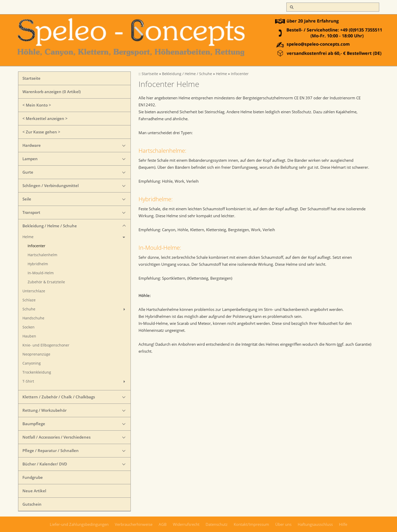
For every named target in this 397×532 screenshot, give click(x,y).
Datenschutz (217, 524)
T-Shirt (28, 381)
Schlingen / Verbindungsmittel (51, 186)
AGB (163, 524)
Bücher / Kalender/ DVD (45, 464)
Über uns (283, 524)
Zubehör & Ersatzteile (46, 282)
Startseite (31, 78)
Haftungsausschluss (315, 524)
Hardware (32, 145)
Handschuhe (33, 318)
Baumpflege (34, 424)
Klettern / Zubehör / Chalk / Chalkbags (59, 397)
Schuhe (29, 309)
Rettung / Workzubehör (44, 410)
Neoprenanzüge (36, 354)
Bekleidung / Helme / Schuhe (50, 226)
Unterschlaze (34, 291)
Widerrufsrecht (186, 524)
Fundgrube (33, 477)
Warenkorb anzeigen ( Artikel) (52, 92)
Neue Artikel (34, 491)
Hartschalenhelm (42, 255)
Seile (27, 199)
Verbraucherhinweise (134, 524)
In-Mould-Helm (41, 273)
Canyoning (32, 363)
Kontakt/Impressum (251, 524)
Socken (29, 327)
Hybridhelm (38, 264)
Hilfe (343, 524)
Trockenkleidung (37, 372)
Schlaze (29, 300)
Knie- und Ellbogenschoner (46, 345)
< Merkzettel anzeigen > (45, 118)
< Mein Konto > (37, 105)
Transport (31, 212)
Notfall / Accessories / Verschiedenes (56, 437)
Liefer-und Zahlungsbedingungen (79, 524)
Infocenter (37, 246)
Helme (28, 237)
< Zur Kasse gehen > (41, 132)
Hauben (29, 336)
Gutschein (32, 504)
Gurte (28, 172)
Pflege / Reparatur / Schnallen (51, 450)
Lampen (30, 159)
